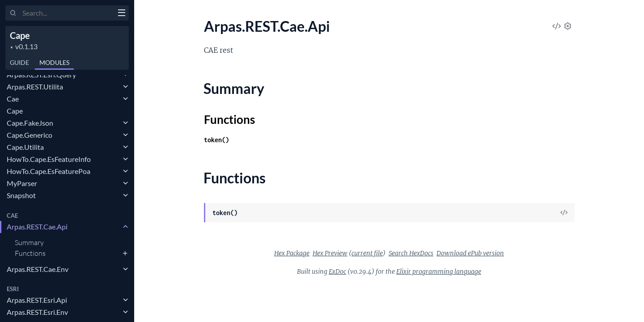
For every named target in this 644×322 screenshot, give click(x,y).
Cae (13, 99)
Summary (29, 242)
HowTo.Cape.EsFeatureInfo (49, 159)
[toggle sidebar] (121, 14)
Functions (30, 253)
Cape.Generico (30, 135)
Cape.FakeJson (30, 123)
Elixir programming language (439, 271)
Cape (20, 35)
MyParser (22, 183)
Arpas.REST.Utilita (35, 87)
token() (216, 140)
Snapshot (21, 195)
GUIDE (19, 62)
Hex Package (292, 253)
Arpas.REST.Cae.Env (38, 269)
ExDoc (337, 271)
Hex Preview (330, 253)
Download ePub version (470, 253)
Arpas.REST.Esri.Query (41, 74)
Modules (54, 62)
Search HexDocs (411, 253)
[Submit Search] (13, 13)
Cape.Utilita (25, 147)
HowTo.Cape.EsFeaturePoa (49, 171)
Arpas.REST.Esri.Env (37, 312)
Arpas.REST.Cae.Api (37, 227)
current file (367, 253)
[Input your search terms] (67, 13)
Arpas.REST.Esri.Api (37, 300)
